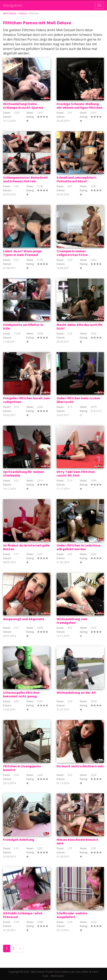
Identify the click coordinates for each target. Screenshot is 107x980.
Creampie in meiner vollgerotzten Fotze (72, 253)
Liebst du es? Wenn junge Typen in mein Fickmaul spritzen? (22, 255)
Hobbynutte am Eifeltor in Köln (23, 327)
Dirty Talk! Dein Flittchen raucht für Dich (76, 474)
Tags (45, 976)
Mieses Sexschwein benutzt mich (77, 842)
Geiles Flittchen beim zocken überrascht (78, 400)
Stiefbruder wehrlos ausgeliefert (72, 915)
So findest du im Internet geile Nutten (26, 548)
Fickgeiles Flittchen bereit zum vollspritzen (26, 400)
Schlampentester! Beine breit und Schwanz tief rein (25, 180)
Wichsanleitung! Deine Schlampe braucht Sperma (23, 106)
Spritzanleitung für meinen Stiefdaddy (23, 474)
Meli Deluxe (10, 13)
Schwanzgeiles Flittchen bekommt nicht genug (21, 695)
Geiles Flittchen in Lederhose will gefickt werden (79, 548)
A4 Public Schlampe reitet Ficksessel (23, 915)
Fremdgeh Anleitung (19, 840)
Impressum (57, 976)
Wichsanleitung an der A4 (76, 693)
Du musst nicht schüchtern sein (80, 767)
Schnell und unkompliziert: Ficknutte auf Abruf (77, 180)
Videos (23, 13)
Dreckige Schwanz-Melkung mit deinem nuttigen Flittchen (79, 106)
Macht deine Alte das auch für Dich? (80, 327)
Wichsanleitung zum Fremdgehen (72, 621)
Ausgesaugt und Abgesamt (24, 619)
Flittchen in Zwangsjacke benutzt (22, 768)
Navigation (13, 5)
